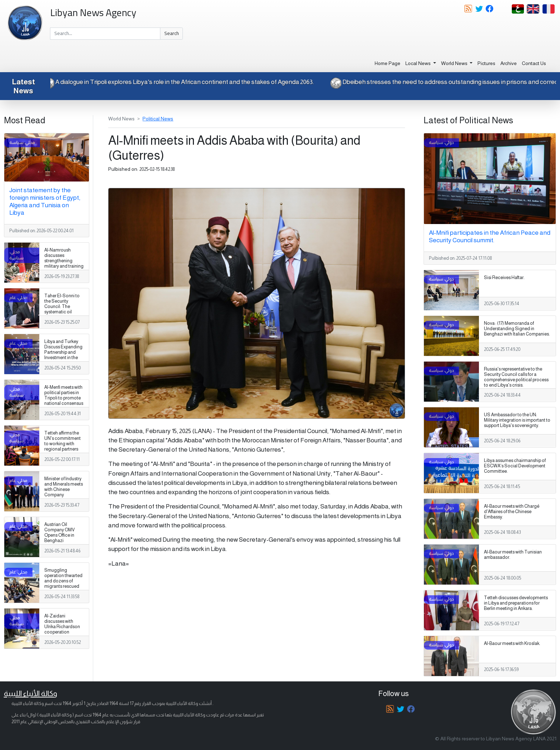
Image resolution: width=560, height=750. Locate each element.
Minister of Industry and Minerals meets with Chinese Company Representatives (64, 490)
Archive (509, 63)
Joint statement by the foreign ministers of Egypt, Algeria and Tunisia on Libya (45, 201)
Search (172, 33)
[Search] (105, 34)
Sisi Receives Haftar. (504, 278)
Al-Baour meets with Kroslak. (512, 644)
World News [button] (455, 63)
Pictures (486, 63)
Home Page (387, 63)
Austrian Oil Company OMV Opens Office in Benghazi (59, 533)
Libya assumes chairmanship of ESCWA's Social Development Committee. (515, 466)
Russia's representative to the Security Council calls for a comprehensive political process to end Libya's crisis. (516, 377)
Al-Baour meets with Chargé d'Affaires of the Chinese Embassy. (512, 512)
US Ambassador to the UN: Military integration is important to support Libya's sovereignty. (517, 420)
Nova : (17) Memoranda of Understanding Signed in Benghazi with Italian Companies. (517, 329)
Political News (158, 119)
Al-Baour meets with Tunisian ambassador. (513, 555)
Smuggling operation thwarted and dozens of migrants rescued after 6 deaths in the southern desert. (63, 584)
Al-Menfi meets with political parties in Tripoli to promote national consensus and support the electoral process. (64, 401)
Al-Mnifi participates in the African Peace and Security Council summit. (490, 236)
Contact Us (534, 63)
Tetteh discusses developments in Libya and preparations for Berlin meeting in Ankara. (516, 603)
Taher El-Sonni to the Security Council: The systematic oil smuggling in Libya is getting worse (63, 309)
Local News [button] (419, 63)
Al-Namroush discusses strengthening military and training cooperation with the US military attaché (64, 266)
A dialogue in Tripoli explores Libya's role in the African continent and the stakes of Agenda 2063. (172, 82)
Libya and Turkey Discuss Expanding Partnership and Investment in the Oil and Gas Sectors (63, 355)
